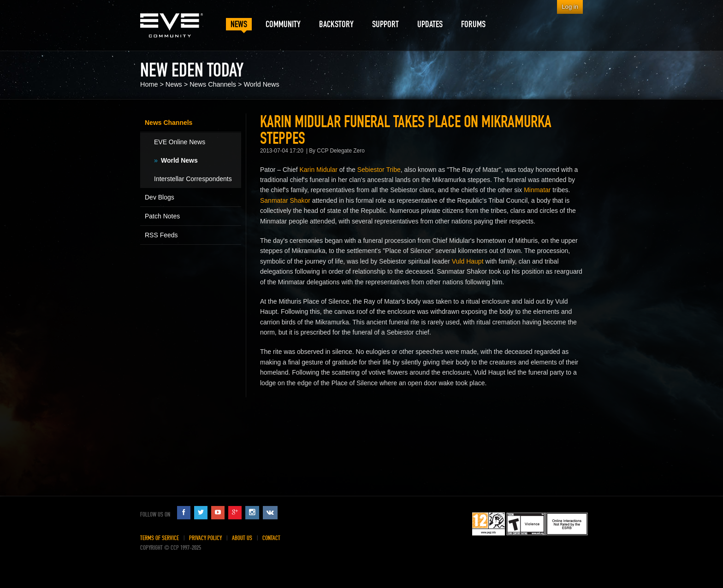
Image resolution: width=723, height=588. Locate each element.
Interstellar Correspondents (193, 179)
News (174, 84)
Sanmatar (274, 200)
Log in (570, 7)
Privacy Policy (205, 538)
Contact (271, 538)
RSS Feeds (161, 235)
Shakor (300, 200)
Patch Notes (162, 216)
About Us (242, 538)
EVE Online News (180, 142)
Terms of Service (160, 538)
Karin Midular (319, 170)
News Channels (213, 84)
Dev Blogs (160, 197)
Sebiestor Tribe (379, 170)
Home (149, 84)
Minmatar (537, 190)
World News (261, 84)
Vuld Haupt (468, 261)
